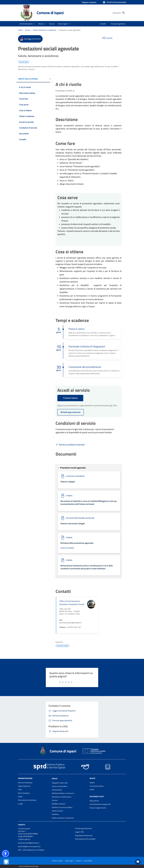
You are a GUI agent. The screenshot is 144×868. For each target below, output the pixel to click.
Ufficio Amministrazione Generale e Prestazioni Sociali (72, 603)
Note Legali (69, 861)
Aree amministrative (25, 783)
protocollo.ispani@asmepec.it (29, 843)
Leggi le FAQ (79, 832)
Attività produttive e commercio (63, 793)
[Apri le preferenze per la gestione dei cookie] (6, 862)
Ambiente (55, 814)
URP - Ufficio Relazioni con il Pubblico (31, 850)
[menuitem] (103, 24)
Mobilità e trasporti (58, 804)
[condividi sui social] (107, 38)
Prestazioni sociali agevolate (70, 30)
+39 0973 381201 (24, 839)
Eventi (92, 790)
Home (20, 30)
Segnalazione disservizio (84, 835)
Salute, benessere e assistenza (45, 30)
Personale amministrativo (27, 800)
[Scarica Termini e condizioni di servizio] (70, 444)
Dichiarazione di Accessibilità (85, 839)
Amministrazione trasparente (100, 804)
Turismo (55, 800)
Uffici (20, 790)
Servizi (28, 30)
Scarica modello (67, 548)
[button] (114, 2)
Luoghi (20, 804)
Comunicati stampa (97, 786)
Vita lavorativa (57, 790)
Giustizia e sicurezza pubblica (62, 807)
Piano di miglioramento (98, 808)
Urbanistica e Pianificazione (62, 797)
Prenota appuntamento (83, 828)
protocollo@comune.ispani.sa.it (29, 846)
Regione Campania (89, 2)
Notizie (92, 783)
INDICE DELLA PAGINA (28, 79)
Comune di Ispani (50, 13)
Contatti (22, 825)
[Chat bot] (138, 862)
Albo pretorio (94, 801)
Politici (20, 797)
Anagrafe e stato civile (60, 783)
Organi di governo (24, 786)
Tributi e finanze (57, 811)
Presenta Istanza (70, 398)
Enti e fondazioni (24, 793)
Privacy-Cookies (57, 861)
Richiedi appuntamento (71, 412)
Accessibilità (88, 861)
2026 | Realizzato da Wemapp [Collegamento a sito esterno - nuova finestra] (29, 866)
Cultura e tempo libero (60, 786)
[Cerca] (124, 13)
